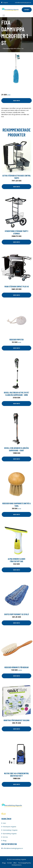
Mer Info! (17, 101)
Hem (4, 823)
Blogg (5, 840)
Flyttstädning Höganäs (10, 834)
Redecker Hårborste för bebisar (16, 667)
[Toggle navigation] (4, 16)
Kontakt (9, 863)
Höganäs (6, 3)
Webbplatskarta (17, 865)
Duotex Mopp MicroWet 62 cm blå (17, 614)
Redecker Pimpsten (16, 340)
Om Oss (5, 837)
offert (27, 10)
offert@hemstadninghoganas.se (23, 3)
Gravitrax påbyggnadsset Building (16, 720)
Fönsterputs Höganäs (9, 827)
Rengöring (12, 87)
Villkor (15, 863)
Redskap (19, 87)
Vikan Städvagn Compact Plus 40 (17, 286)
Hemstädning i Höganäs (10, 830)
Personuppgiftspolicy (25, 863)
